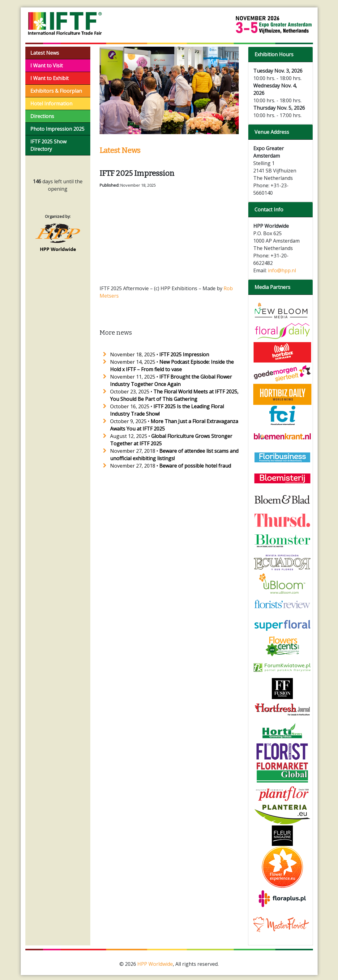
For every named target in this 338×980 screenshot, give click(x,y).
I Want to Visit (47, 66)
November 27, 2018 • (171, 466)
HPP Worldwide (155, 964)
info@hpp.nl (282, 270)
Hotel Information (51, 104)
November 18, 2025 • (160, 354)
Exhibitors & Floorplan (56, 91)
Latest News (45, 53)
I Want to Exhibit (49, 78)
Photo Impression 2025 (57, 129)
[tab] (280, 55)
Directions (42, 116)
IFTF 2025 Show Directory (48, 145)
